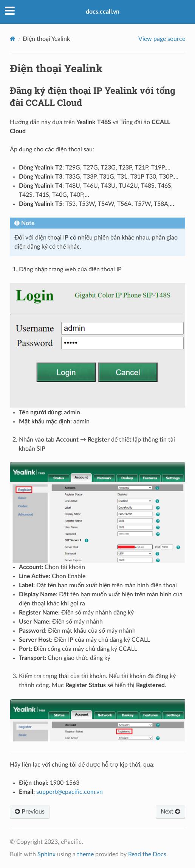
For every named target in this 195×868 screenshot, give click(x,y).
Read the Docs (147, 854)
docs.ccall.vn (103, 12)
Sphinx (46, 854)
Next (170, 812)
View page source (162, 39)
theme (85, 854)
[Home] (13, 39)
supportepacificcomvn (70, 792)
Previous (30, 812)
